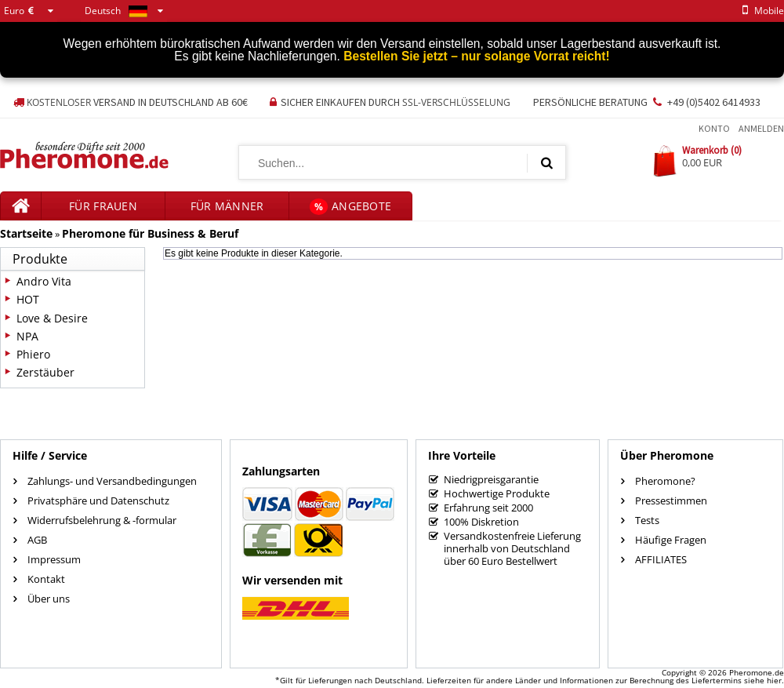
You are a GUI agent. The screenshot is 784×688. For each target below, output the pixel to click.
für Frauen (103, 206)
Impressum (54, 559)
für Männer (227, 206)
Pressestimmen (671, 501)
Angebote (351, 207)
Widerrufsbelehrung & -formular (102, 520)
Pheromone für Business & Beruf (150, 233)
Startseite (26, 233)
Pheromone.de (757, 672)
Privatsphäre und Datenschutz (98, 501)
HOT (28, 299)
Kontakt (46, 579)
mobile (760, 11)
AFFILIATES (661, 559)
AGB (37, 540)
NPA (27, 336)
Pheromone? (665, 481)
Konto (714, 128)
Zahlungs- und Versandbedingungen (112, 481)
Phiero (33, 354)
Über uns (49, 599)
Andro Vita (44, 281)
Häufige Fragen (671, 540)
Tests (647, 520)
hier (774, 680)
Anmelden (761, 128)
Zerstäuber (45, 372)
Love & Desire (52, 318)
